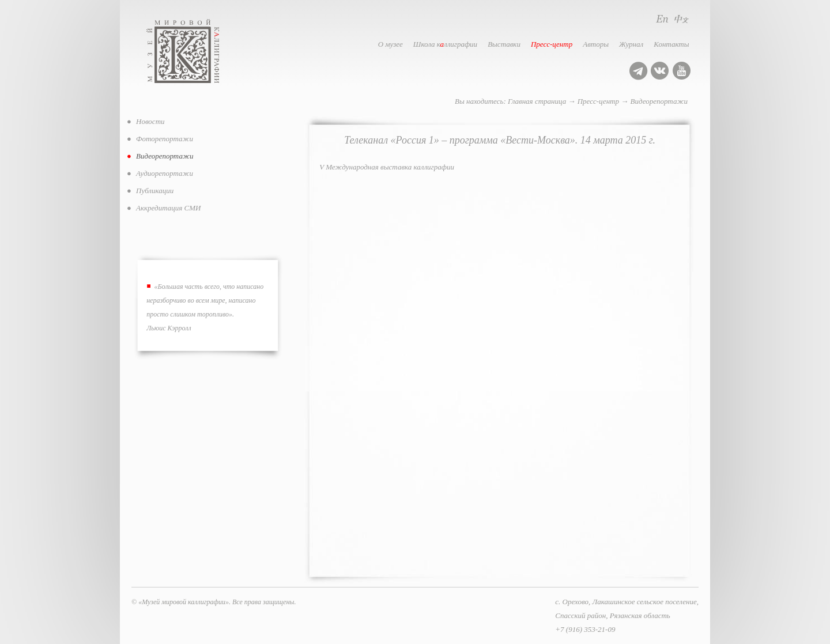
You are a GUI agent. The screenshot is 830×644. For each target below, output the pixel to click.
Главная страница (537, 101)
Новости (150, 121)
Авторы (596, 44)
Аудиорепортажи (165, 173)
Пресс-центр (552, 44)
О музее (391, 44)
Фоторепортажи (165, 139)
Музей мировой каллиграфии (195, 51)
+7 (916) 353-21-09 (585, 629)
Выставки (504, 44)
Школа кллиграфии (445, 44)
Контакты (671, 44)
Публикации (155, 191)
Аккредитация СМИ (168, 208)
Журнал (631, 44)
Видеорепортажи (659, 101)
